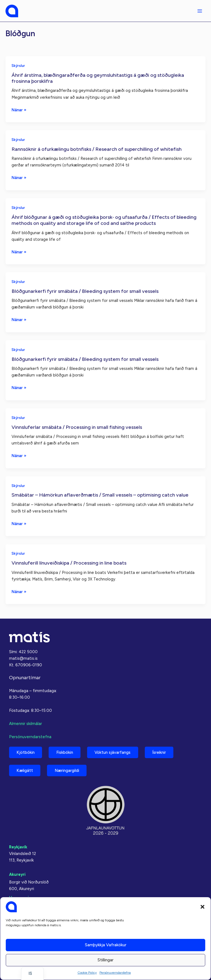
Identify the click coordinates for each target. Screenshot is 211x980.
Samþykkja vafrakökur (106, 945)
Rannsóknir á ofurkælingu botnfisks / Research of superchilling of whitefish (97, 149)
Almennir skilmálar (26, 723)
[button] (202, 907)
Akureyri (17, 874)
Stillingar (105, 960)
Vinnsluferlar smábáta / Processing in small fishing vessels (77, 427)
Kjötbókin (26, 752)
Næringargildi (67, 771)
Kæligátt (25, 771)
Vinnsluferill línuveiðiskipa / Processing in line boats (69, 563)
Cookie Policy (87, 973)
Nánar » (19, 110)
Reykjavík (18, 847)
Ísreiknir (160, 752)
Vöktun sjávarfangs (114, 752)
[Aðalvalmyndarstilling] (200, 11)
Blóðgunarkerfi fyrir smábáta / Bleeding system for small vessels (85, 291)
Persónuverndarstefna (115, 973)
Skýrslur (18, 66)
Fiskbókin (65, 752)
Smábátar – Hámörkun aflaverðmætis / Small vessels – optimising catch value (100, 495)
